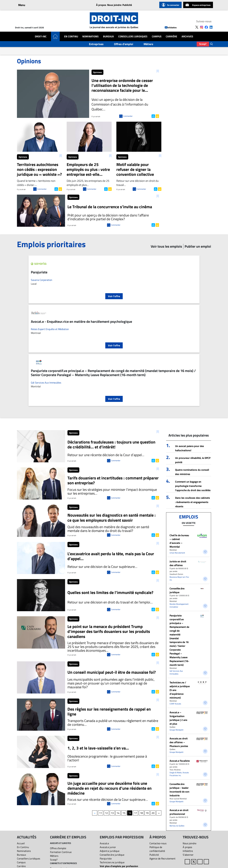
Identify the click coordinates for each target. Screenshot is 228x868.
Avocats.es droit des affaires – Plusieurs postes (179, 742)
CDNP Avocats (175, 704)
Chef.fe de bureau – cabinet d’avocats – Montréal (179, 541)
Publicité (127, 5)
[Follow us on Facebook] (206, 27)
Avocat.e (104, 843)
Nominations (90, 36)
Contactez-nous (158, 843)
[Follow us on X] (197, 27)
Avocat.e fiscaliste (180, 761)
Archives (187, 36)
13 (112, 813)
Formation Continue (61, 852)
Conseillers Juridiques (133, 36)
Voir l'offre (114, 296)
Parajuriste (106, 859)
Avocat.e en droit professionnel (179, 812)
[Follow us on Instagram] (202, 27)
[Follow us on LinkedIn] (211, 27)
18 (141, 813)
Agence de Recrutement (162, 859)
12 (106, 813)
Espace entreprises (198, 5)
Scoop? (203, 44)
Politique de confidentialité (157, 849)
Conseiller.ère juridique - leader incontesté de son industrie (179, 790)
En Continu (71, 36)
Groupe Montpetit (176, 730)
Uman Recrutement (177, 553)
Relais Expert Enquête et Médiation (50, 329)
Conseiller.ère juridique (177, 590)
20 (153, 813)
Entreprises (96, 44)
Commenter (128, 116)
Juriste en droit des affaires (178, 563)
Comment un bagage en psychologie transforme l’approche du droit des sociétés (193, 486)
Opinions (97, 72)
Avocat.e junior (108, 847)
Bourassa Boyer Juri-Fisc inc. (179, 578)
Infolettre (171, 27)
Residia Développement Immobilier (179, 605)
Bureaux (108, 36)
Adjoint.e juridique (110, 851)
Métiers (148, 44)
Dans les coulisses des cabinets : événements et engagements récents (193, 502)
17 (136, 813)
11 (101, 813)
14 (118, 813)
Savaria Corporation (42, 280)
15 (124, 813)
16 (130, 813)
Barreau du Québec (177, 826)
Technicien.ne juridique (112, 862)
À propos (101, 5)
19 (147, 813)
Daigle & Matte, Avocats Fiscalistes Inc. (179, 774)
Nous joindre (114, 5)
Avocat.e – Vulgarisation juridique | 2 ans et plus (178, 718)
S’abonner (188, 855)
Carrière (171, 36)
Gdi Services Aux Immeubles (46, 383)
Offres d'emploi (124, 44)
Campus (157, 36)
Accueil (21, 843)
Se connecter (170, 5)
